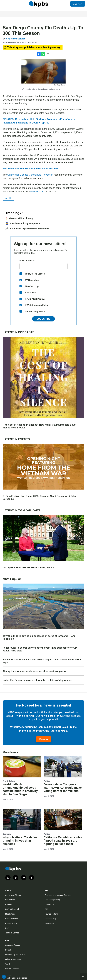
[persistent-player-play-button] (4, 977)
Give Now (78, 4)
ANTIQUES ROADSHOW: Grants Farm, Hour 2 (28, 568)
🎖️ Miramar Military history (19, 218)
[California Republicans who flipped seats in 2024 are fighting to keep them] (63, 820)
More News (11, 752)
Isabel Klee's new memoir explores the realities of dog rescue (37, 680)
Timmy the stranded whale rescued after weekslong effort (35, 671)
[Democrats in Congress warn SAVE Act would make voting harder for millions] (63, 767)
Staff (7, 928)
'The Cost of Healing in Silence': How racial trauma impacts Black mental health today (39, 426)
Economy (7, 834)
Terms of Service (12, 933)
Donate (44, 739)
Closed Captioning (52, 900)
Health (8, 198)
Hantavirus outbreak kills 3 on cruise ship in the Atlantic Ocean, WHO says (42, 661)
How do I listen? (51, 914)
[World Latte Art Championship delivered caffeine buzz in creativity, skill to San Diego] (22, 767)
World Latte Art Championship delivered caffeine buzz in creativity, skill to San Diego (20, 789)
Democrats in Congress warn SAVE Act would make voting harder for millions (63, 788)
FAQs (47, 909)
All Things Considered (17, 978)
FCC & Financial (12, 909)
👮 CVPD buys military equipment (23, 223)
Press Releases (12, 919)
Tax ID (8, 964)
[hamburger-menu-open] (4, 4)
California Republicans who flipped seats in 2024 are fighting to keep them (63, 841)
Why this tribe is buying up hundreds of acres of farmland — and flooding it (39, 637)
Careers (9, 904)
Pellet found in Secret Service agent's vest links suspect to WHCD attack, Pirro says (40, 649)
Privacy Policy (11, 923)
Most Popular (13, 579)
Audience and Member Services (58, 895)
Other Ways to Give (13, 959)
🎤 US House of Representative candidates (27, 229)
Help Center (50, 923)
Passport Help (51, 919)
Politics (47, 781)
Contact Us (49, 904)
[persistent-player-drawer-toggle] (84, 977)
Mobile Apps (10, 914)
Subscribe (43, 319)
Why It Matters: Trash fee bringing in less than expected (20, 841)
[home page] (39, 4)
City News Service (16, 39)
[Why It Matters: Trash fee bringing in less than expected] (22, 820)
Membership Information (15, 955)
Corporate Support (13, 945)
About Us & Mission (13, 895)
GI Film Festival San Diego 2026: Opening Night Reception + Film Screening (39, 498)
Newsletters (10, 900)
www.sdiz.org (37, 192)
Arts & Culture (9, 781)
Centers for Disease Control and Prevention (30, 175)
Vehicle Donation (12, 969)
